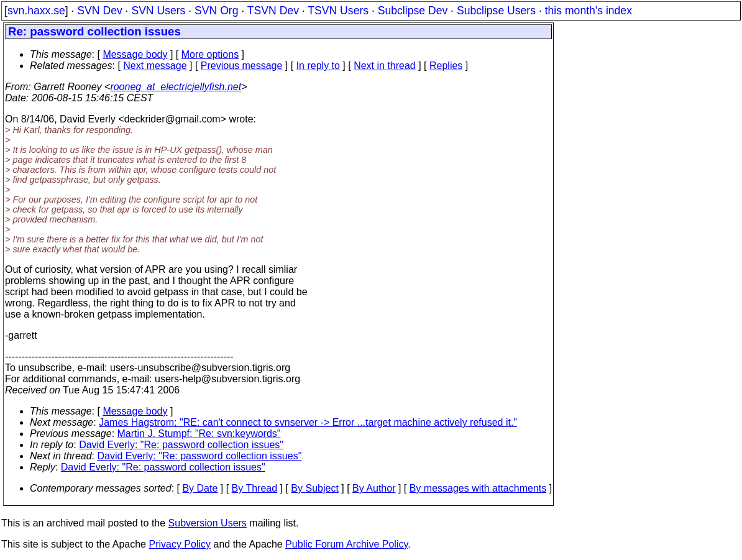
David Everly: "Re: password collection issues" (181, 445)
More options (210, 54)
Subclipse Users (496, 11)
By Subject (314, 488)
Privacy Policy (180, 544)
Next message (155, 66)
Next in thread (385, 66)
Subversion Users (208, 523)
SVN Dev (99, 11)
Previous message (242, 66)
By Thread (255, 488)
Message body (135, 54)
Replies (446, 66)
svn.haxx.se (36, 11)
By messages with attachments (478, 488)
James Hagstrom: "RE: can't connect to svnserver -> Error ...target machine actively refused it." (308, 422)
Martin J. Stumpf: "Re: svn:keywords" (199, 434)
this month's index (589, 11)
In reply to (318, 66)
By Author (374, 488)
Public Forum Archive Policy (346, 544)
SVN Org (216, 11)
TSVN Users (338, 11)
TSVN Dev (273, 11)
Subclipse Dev (413, 11)
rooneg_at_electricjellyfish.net (176, 87)
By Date (200, 488)
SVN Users (158, 11)
